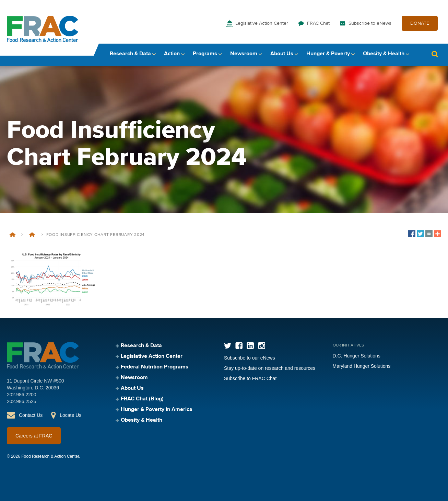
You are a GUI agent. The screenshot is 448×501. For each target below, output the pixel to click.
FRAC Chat (318, 23)
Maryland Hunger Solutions (362, 366)
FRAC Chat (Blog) (142, 399)
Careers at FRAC (34, 436)
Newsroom (244, 54)
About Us (282, 54)
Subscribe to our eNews (250, 358)
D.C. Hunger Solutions (357, 356)
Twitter (228, 346)
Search (435, 54)
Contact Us (31, 415)
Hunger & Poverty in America (157, 410)
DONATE (420, 23)
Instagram (262, 346)
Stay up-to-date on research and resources (270, 368)
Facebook (239, 346)
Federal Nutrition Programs (155, 367)
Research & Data (130, 54)
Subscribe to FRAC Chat (250, 378)
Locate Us (70, 415)
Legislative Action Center (262, 23)
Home (13, 235)
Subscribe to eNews (370, 23)
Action (172, 54)
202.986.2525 (22, 401)
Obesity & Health (384, 54)
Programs (205, 54)
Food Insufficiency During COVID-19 (32, 235)
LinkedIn (250, 346)
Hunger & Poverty (328, 54)
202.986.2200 (22, 395)
